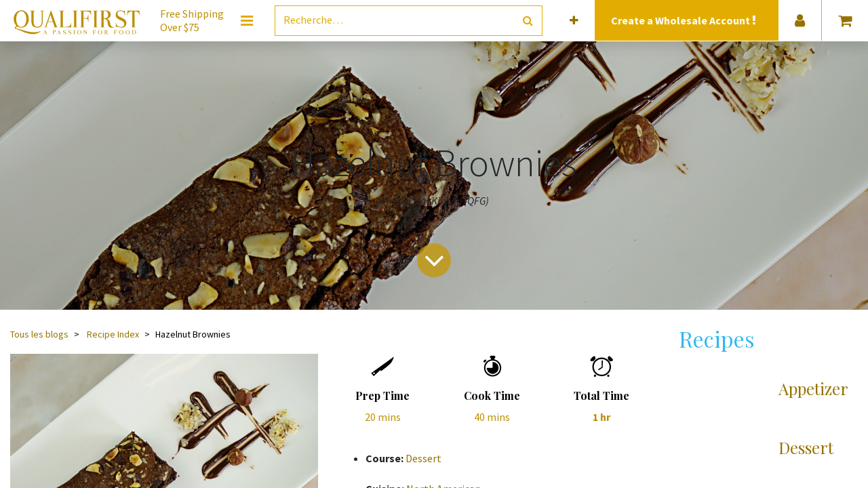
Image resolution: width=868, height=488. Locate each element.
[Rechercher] (528, 21)
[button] (574, 21)
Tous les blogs (39, 334)
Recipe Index (113, 334)
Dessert (423, 458)
